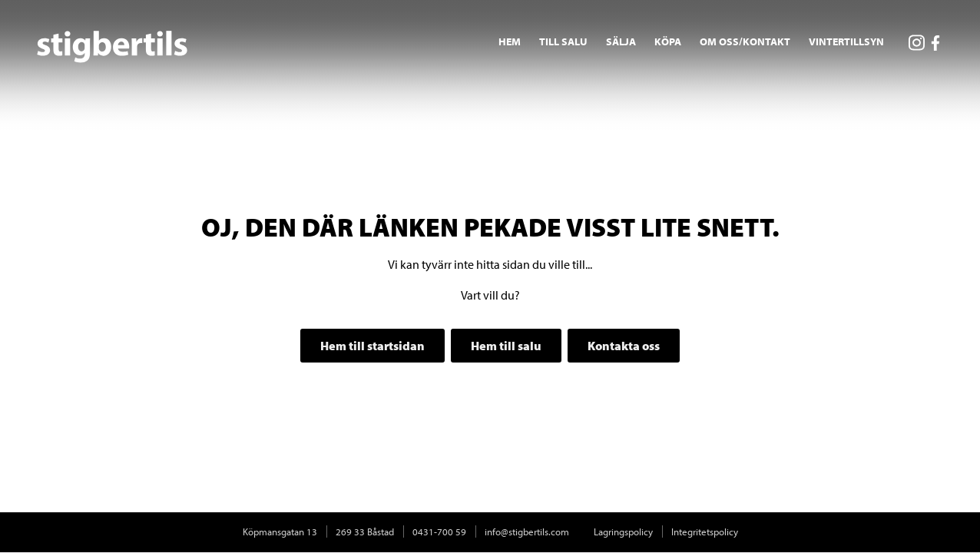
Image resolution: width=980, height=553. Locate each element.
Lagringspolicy (623, 531)
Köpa (668, 41)
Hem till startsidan (372, 346)
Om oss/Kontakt (745, 41)
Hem (510, 41)
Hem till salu (506, 346)
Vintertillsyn (846, 41)
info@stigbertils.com (527, 531)
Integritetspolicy (705, 531)
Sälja (621, 41)
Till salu (563, 41)
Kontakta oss (624, 346)
